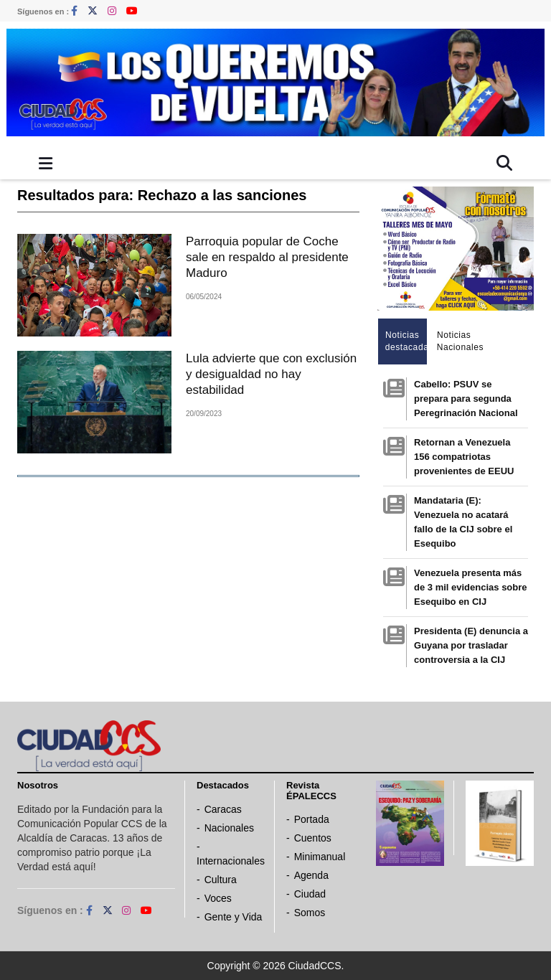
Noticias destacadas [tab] (406, 341)
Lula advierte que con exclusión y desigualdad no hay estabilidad (271, 374)
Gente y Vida (234, 917)
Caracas (223, 809)
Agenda (311, 875)
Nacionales (229, 828)
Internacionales (231, 861)
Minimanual (320, 857)
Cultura (221, 880)
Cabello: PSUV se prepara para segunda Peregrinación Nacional (466, 399)
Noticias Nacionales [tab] (458, 341)
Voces (218, 898)
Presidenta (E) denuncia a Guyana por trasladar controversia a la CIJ (471, 645)
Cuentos (313, 838)
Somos (310, 913)
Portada (312, 819)
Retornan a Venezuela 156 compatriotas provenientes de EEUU (464, 457)
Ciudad (310, 894)
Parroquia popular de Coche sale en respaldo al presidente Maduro (267, 257)
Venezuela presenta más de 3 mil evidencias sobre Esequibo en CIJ (471, 587)
